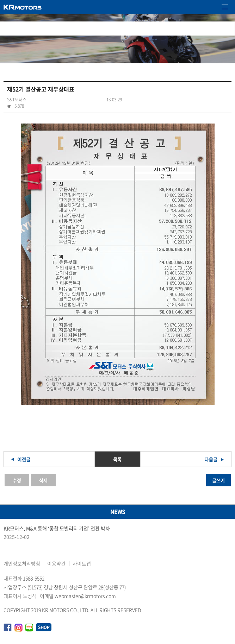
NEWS (118, 512)
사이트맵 (82, 563)
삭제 (43, 480)
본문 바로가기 (0, 0)
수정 (17, 480)
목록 (117, 459)
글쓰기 (218, 480)
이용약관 (56, 563)
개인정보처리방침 (22, 563)
